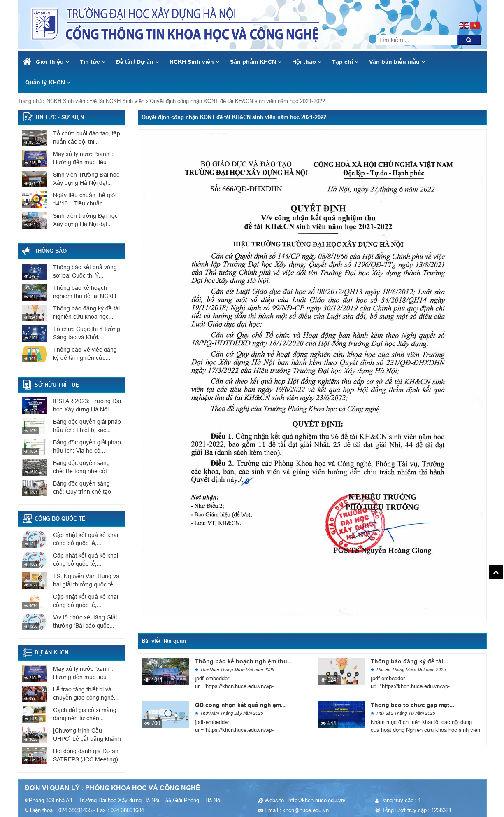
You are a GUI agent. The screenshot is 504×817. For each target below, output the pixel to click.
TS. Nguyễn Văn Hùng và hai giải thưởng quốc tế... (86, 580)
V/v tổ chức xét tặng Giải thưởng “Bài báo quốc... (85, 621)
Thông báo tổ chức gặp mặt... (412, 705)
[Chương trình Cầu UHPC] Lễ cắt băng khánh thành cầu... (87, 739)
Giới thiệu (52, 62)
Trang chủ (30, 101)
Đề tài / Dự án (138, 62)
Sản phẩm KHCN (256, 62)
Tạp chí (345, 62)
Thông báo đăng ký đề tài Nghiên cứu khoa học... (86, 313)
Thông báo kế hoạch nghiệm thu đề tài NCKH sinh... (85, 296)
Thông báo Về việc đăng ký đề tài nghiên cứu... (85, 354)
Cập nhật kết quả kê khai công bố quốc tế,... (86, 539)
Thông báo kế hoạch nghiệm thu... (244, 661)
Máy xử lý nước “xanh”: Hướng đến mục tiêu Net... (83, 162)
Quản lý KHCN (48, 82)
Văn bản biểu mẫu (397, 62)
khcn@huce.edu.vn (452, 4)
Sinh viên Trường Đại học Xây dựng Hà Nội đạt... (86, 179)
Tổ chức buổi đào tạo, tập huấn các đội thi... (87, 138)
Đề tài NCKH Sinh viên (117, 101)
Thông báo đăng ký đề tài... (409, 661)
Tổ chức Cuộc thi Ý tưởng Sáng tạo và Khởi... (87, 333)
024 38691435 (451, 12)
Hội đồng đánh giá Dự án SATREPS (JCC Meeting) (86, 755)
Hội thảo (307, 62)
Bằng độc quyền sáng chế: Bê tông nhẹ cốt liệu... (81, 471)
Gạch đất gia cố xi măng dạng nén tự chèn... (85, 714)
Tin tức (93, 62)
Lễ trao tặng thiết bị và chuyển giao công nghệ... (86, 693)
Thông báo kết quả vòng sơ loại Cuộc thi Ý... (85, 271)
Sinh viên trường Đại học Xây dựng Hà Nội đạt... (85, 220)
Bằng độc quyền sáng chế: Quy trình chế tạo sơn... (82, 492)
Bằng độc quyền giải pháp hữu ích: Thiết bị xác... (87, 426)
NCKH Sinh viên (194, 62)
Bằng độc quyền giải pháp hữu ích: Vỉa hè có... (87, 446)
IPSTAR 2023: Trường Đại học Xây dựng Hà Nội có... (87, 409)
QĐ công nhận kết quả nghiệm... (240, 705)
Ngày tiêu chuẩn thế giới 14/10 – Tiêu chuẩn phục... (85, 203)
